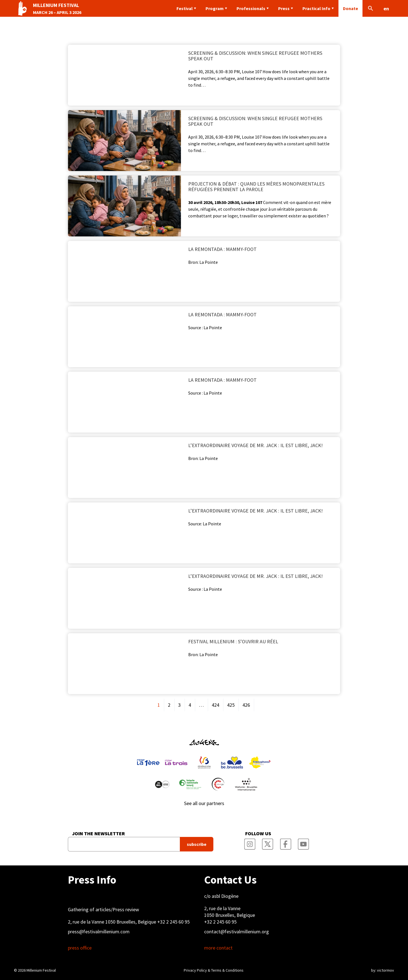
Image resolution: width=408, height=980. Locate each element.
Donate (350, 8)
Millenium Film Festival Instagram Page (250, 843)
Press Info (92, 880)
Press (284, 8)
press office (80, 948)
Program (215, 8)
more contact (218, 948)
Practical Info (316, 8)
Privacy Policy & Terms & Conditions (214, 970)
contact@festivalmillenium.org (237, 932)
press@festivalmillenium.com (99, 932)
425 (231, 705)
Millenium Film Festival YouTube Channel (304, 843)
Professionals (251, 8)
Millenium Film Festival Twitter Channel (268, 843)
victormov (386, 970)
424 (215, 705)
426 (246, 705)
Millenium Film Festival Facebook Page (286, 843)
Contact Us (230, 880)
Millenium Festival (41, 970)
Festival (185, 8)
